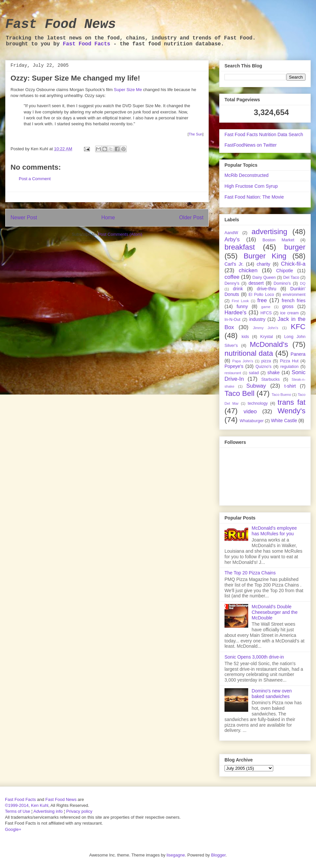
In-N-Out (232, 320)
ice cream (289, 313)
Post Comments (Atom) (120, 234)
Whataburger (252, 421)
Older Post (191, 217)
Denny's (232, 283)
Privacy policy (79, 811)
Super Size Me (128, 90)
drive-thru (266, 289)
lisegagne (176, 855)
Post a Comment (35, 179)
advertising (269, 232)
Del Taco (291, 277)
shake (273, 373)
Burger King (265, 256)
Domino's (282, 283)
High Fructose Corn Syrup (251, 186)
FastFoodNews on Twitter (250, 145)
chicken (248, 270)
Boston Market (278, 240)
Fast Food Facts (87, 44)
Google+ (13, 829)
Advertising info (48, 811)
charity (263, 264)
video (250, 411)
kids (245, 337)
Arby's (232, 240)
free (262, 300)
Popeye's (234, 366)
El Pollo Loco (261, 295)
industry (257, 319)
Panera (298, 354)
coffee (232, 277)
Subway (256, 386)
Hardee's (236, 313)
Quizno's (263, 367)
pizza (266, 361)
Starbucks (271, 379)
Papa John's (243, 361)
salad (254, 373)
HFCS (266, 313)
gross (288, 306)
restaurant (233, 373)
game (266, 307)
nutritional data (249, 353)
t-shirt (290, 386)
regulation (290, 367)
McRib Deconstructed (247, 175)
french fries (294, 301)
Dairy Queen (264, 277)
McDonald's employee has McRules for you (274, 531)
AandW (231, 233)
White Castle (284, 421)
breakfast (240, 247)
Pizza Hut (289, 361)
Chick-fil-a (293, 264)
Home (108, 217)
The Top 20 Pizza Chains (250, 573)
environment (294, 295)
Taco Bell (239, 393)
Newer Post (24, 217)
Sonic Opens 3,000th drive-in (254, 657)
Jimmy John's (265, 328)
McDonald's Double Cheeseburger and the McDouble (275, 612)
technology (258, 403)
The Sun (196, 134)
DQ (303, 283)
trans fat (291, 402)
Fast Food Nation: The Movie (254, 197)
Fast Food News (61, 24)
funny (242, 306)
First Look (240, 301)
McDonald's (269, 344)
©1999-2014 (17, 805)
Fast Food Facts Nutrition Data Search (264, 134)
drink (238, 289)
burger (295, 247)
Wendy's (291, 411)
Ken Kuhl (40, 805)
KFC (298, 327)
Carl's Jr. (234, 264)
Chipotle (285, 271)
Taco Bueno (281, 395)
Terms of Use (18, 811)
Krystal (267, 337)
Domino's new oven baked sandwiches (272, 694)
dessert (256, 283)
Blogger (218, 855)
